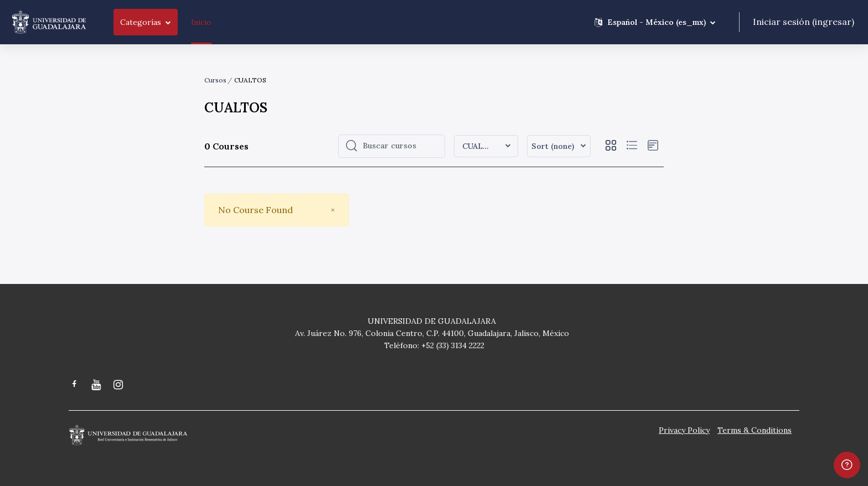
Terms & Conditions (755, 430)
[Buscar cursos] (400, 146)
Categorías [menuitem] (141, 22)
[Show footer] (847, 465)
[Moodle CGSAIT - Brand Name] (49, 22)
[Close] (333, 210)
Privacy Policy (684, 430)
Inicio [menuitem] (201, 22)
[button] (655, 22)
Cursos (215, 80)
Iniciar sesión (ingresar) (804, 22)
